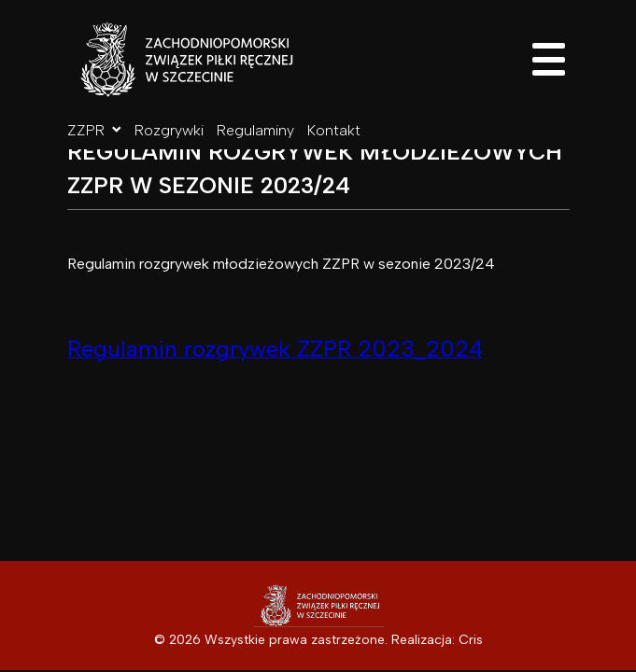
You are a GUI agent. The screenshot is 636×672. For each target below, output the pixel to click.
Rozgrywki (169, 130)
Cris (471, 640)
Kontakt (334, 130)
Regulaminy (255, 130)
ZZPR (94, 130)
